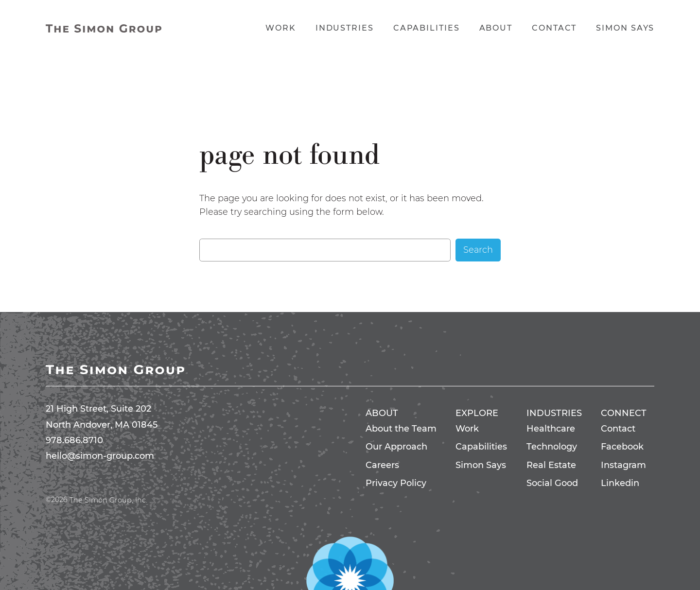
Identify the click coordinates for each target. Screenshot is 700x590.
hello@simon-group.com (100, 456)
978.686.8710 (74, 440)
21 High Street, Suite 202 (98, 408)
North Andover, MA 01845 (102, 425)
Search (478, 250)
